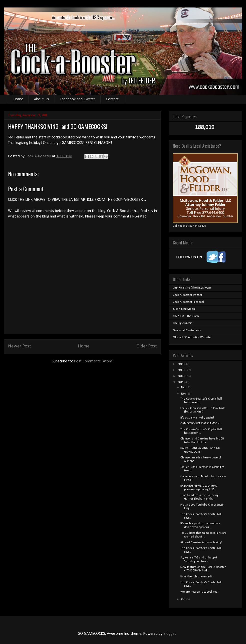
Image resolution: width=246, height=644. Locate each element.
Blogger (169, 634)
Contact (112, 99)
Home (18, 99)
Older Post (147, 346)
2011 (181, 382)
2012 (181, 376)
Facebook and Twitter (77, 99)
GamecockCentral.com (187, 330)
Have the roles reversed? (196, 577)
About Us (41, 99)
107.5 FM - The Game (186, 316)
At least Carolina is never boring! (201, 542)
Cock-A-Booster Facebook (189, 302)
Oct (184, 599)
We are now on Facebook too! (199, 592)
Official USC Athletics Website (192, 337)
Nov (184, 394)
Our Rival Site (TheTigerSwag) (192, 288)
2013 (181, 370)
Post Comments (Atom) (94, 361)
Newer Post (19, 346)
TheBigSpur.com (183, 323)
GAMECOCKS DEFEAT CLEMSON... (201, 424)
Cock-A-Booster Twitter (187, 295)
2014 (181, 364)
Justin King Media (184, 309)
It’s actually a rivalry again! (197, 418)
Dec (184, 388)
